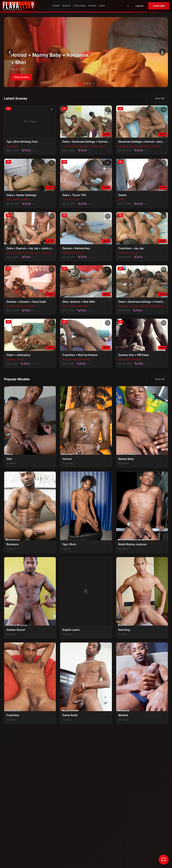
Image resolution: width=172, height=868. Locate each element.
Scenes (56, 6)
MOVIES (93, 6)
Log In (139, 6)
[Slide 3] (88, 84)
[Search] (128, 6)
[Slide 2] (84, 84)
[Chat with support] (164, 860)
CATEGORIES (80, 6)
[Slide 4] (91, 84)
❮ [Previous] (10, 52)
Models (67, 6)
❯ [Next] (162, 52)
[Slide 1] (80, 84)
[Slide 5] (94, 84)
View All (160, 98)
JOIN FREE (159, 6)
